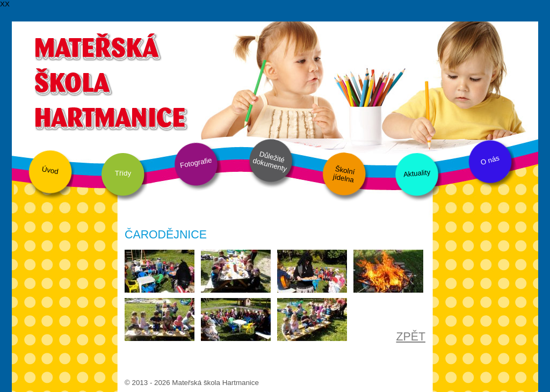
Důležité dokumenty (270, 162)
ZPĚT (411, 337)
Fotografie (196, 162)
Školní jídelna (344, 175)
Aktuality (417, 173)
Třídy (123, 173)
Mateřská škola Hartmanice (110, 81)
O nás (490, 161)
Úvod (50, 170)
